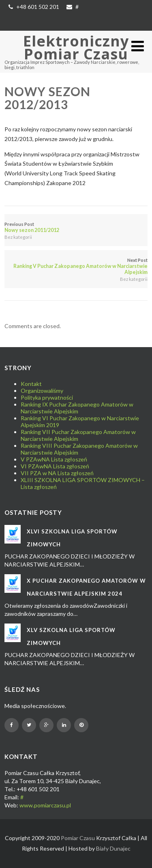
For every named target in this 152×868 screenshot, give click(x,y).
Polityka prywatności (47, 397)
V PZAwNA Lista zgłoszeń (54, 459)
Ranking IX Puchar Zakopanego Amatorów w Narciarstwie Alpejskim (77, 408)
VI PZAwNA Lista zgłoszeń (55, 466)
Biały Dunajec (113, 848)
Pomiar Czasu (78, 838)
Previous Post (76, 227)
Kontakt (31, 384)
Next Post (76, 266)
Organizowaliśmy (42, 391)
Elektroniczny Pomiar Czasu (76, 47)
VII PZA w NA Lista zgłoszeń (57, 473)
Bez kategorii (18, 237)
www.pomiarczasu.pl (45, 805)
